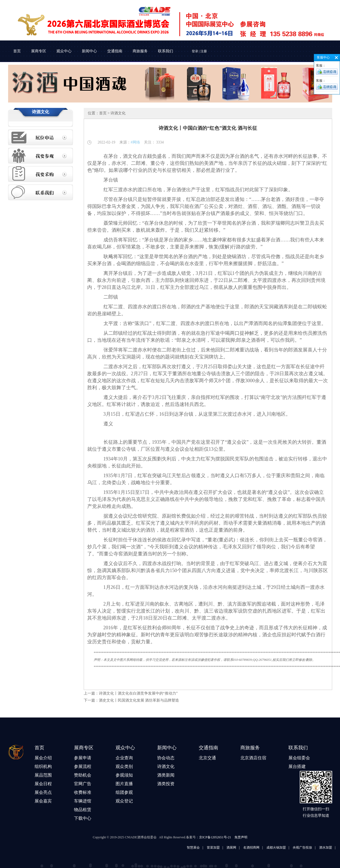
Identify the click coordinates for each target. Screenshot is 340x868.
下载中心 (83, 818)
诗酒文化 (166, 766)
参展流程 (83, 766)
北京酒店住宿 (253, 758)
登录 (195, 51)
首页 (17, 51)
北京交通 (207, 758)
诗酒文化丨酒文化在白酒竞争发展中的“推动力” (138, 693)
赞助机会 (83, 775)
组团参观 (124, 792)
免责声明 (241, 837)
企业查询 (124, 758)
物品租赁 (83, 810)
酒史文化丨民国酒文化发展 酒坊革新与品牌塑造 (139, 700)
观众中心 (64, 51)
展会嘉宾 (43, 801)
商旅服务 (140, 51)
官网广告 (83, 784)
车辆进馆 (83, 801)
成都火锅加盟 (280, 848)
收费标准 (83, 792)
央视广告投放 (307, 848)
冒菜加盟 (217, 848)
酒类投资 (166, 784)
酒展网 (235, 848)
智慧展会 (197, 848)
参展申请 (83, 758)
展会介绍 (43, 758)
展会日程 (43, 784)
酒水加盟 (330, 848)
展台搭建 (297, 766)
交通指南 (115, 51)
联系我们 (166, 51)
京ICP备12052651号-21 (215, 837)
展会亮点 (43, 792)
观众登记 (124, 801)
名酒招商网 (255, 848)
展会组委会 (299, 758)
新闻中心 (89, 51)
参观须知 (124, 775)
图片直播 (124, 784)
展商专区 (39, 51)
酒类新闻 (166, 775)
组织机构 (43, 766)
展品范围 (43, 775)
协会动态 (166, 758)
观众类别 (124, 766)
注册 (204, 51)
